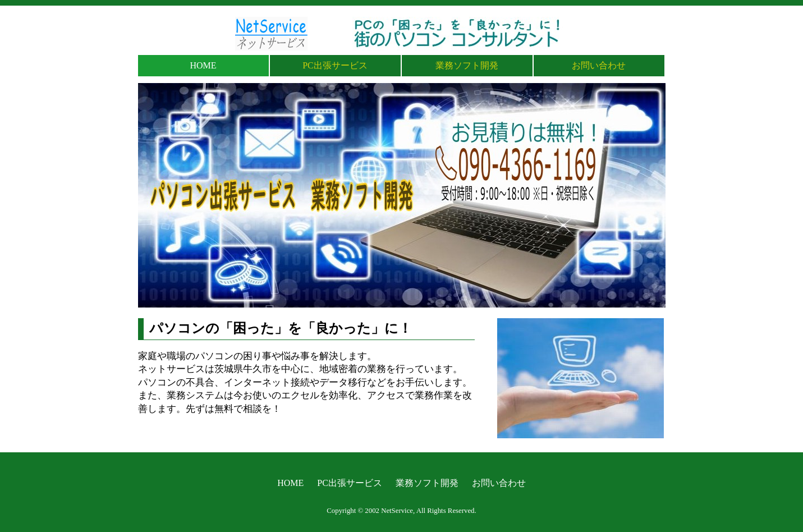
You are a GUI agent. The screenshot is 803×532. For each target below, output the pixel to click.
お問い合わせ (599, 65)
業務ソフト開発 (467, 65)
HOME (203, 65)
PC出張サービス (335, 65)
